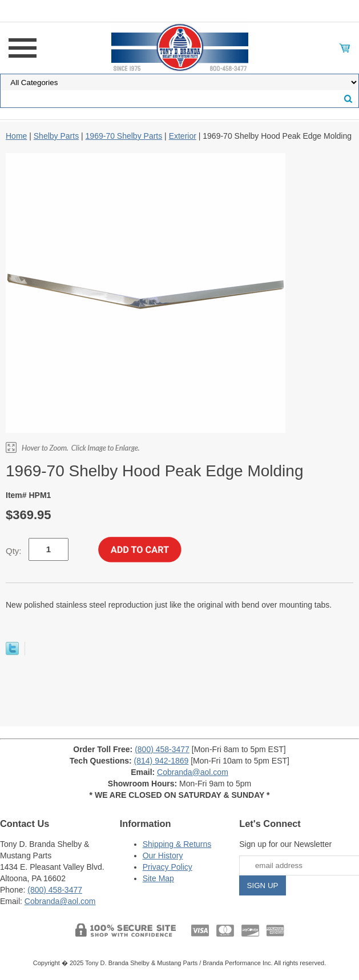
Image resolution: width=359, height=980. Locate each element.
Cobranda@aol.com (193, 772)
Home (16, 136)
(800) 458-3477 (162, 749)
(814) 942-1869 (162, 761)
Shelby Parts (56, 136)
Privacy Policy (168, 867)
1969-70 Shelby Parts (124, 136)
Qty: (14, 551)
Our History (163, 856)
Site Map (158, 878)
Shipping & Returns (177, 844)
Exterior (183, 136)
